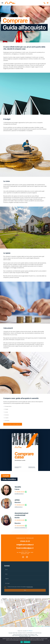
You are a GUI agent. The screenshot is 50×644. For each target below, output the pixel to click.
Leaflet (42, 626)
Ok (22, 642)
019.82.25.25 (25, 541)
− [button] (2, 602)
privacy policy (30, 587)
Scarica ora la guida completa (13, 424)
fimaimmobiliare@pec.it (25, 548)
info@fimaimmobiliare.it (19, 507)
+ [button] (2, 600)
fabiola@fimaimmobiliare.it (19, 494)
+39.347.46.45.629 (21, 526)
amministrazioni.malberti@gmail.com (21, 528)
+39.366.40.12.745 (20, 505)
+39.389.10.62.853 (20, 520)
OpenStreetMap (47, 626)
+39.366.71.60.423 (20, 492)
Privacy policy (27, 642)
